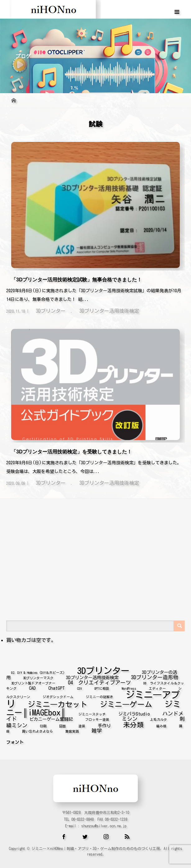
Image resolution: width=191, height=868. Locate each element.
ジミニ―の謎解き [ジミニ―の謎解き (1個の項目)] (100, 696)
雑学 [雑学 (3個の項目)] (97, 729)
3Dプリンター (51, 311)
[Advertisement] (96, 540)
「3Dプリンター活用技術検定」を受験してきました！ (72, 452)
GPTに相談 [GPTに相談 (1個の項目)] (102, 687)
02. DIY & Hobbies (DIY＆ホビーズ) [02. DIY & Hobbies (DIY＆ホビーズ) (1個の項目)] (38, 671)
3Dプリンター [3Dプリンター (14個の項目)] (103, 669)
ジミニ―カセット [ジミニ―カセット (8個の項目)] (58, 703)
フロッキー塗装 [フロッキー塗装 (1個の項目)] (97, 718)
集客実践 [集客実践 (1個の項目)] (72, 730)
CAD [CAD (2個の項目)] (32, 687)
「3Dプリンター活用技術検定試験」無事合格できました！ (77, 280)
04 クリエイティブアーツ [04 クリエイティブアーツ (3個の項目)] (99, 681)
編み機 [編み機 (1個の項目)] (161, 725)
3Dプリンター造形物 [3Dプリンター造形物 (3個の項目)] (155, 676)
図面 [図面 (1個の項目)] (63, 725)
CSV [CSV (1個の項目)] (79, 687)
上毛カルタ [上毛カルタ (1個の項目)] (158, 718)
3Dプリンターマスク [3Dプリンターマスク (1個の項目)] (38, 677)
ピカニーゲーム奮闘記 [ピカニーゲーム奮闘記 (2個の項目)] (51, 718)
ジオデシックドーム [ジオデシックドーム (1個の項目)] (58, 696)
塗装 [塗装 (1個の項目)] (82, 725)
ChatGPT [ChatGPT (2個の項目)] (56, 687)
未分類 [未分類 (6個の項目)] (133, 724)
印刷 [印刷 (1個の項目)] (43, 725)
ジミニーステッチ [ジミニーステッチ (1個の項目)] (92, 713)
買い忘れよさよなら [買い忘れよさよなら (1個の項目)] (37, 730)
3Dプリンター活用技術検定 (109, 311)
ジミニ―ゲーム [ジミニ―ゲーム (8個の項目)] (126, 703)
